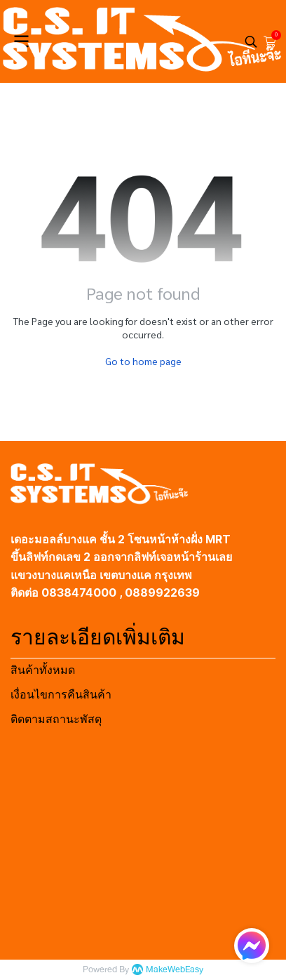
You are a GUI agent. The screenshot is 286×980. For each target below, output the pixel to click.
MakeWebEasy (175, 970)
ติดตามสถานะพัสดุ (56, 719)
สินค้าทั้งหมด (43, 670)
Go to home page (143, 361)
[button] (251, 41)
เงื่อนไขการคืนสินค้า (61, 695)
